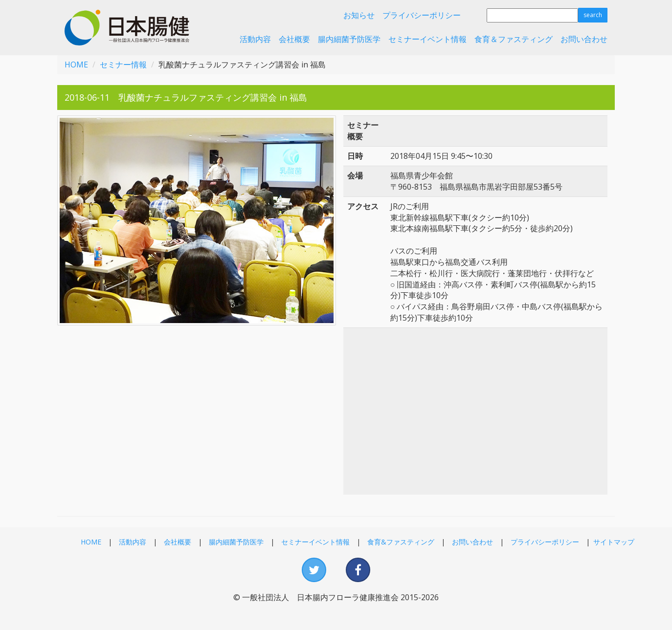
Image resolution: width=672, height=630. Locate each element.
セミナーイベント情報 (427, 39)
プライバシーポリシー (422, 15)
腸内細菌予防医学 (349, 39)
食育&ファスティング (401, 542)
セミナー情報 (123, 65)
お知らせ (359, 15)
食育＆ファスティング (514, 39)
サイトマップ (614, 542)
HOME (76, 65)
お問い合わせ (584, 39)
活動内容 (255, 39)
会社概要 (294, 39)
